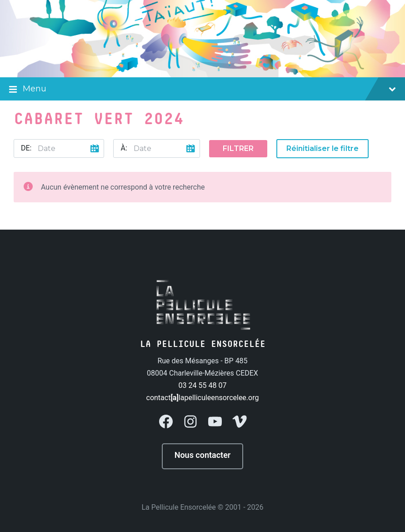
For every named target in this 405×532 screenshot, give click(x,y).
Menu (202, 90)
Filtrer (238, 148)
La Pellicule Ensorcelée (178, 507)
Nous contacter (203, 455)
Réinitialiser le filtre (322, 148)
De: (26, 148)
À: (124, 148)
